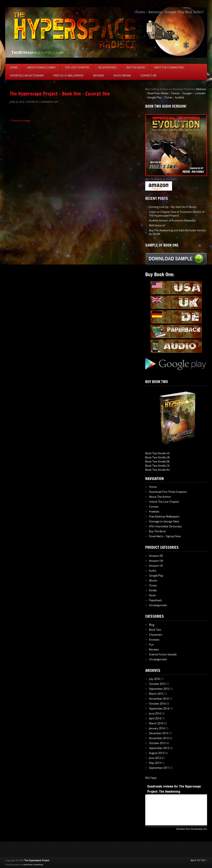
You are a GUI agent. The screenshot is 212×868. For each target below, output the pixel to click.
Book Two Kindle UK (158, 457)
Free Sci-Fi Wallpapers (69, 76)
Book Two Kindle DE (157, 462)
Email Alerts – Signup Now (165, 536)
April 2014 (155, 718)
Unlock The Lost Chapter (164, 502)
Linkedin (200, 93)
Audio (153, 571)
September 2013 (159, 748)
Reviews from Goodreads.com (192, 829)
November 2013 (159, 738)
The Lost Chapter (77, 68)
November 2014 (159, 699)
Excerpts (154, 640)
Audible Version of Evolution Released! (172, 221)
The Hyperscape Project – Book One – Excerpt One (60, 94)
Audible (180, 97)
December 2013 (158, 733)
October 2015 (157, 684)
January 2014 (157, 728)
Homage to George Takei (164, 521)
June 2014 (155, 714)
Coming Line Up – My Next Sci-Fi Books (173, 207)
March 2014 (156, 723)
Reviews (99, 76)
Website (201, 89)
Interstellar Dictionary (27, 76)
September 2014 (159, 709)
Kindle (153, 590)
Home (14, 68)
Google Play (155, 97)
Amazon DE (156, 556)
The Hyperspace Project (37, 860)
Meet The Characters (169, 68)
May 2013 (155, 763)
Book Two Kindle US (157, 453)
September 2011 (159, 768)
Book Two (155, 630)
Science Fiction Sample (163, 654)
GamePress (38, 865)
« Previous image (20, 121)
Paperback (155, 600)
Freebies (154, 512)
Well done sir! (157, 225)
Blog (152, 625)
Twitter (175, 93)
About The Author (160, 497)
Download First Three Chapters (168, 492)
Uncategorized (158, 605)
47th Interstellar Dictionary (165, 526)
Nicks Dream (122, 76)
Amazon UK (156, 561)
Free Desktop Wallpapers (164, 517)
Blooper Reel (108, 68)
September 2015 (159, 689)
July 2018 (154, 679)
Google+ (187, 93)
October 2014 (157, 704)
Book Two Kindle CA (157, 466)
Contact (154, 507)
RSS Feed (151, 778)
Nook (152, 595)
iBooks (153, 581)
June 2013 (155, 758)
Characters (156, 635)
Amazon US (156, 566)
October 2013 (157, 743)
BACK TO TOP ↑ (199, 860)
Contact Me (148, 76)
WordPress (28, 865)
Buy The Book (136, 68)
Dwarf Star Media (158, 93)
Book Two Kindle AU (158, 470)
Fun (151, 645)
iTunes (168, 97)
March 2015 (156, 694)
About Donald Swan (41, 68)
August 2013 (156, 753)
